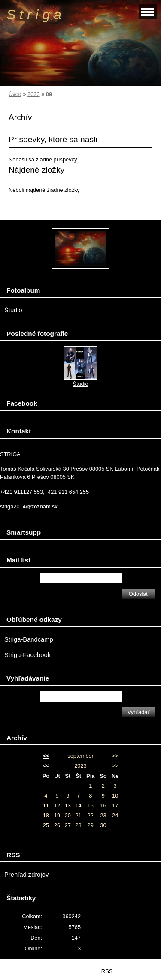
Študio (13, 310)
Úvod (15, 94)
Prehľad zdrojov (26, 875)
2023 (33, 94)
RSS (107, 971)
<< (46, 756)
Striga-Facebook (27, 655)
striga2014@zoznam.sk (29, 506)
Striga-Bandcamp (29, 639)
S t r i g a (34, 15)
